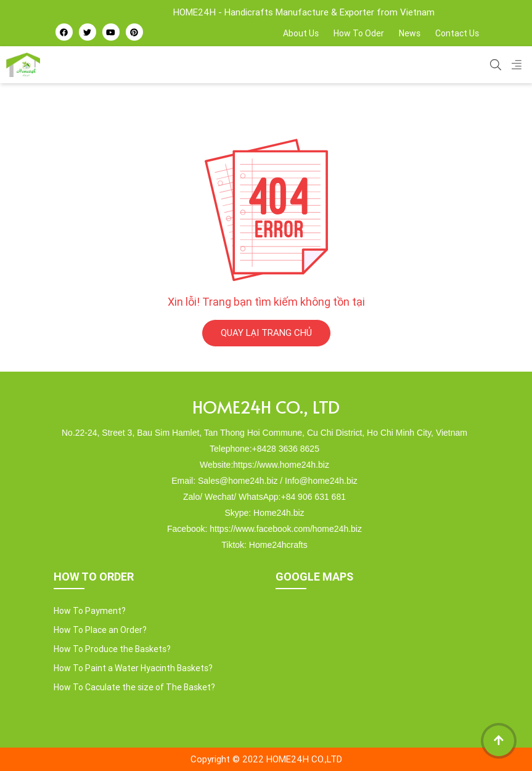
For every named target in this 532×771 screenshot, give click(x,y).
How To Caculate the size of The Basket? (134, 687)
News (410, 33)
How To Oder (359, 33)
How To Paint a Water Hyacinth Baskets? (133, 668)
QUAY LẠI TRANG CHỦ (266, 332)
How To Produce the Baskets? (112, 649)
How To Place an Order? (100, 630)
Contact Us (457, 33)
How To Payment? (90, 611)
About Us (301, 33)
